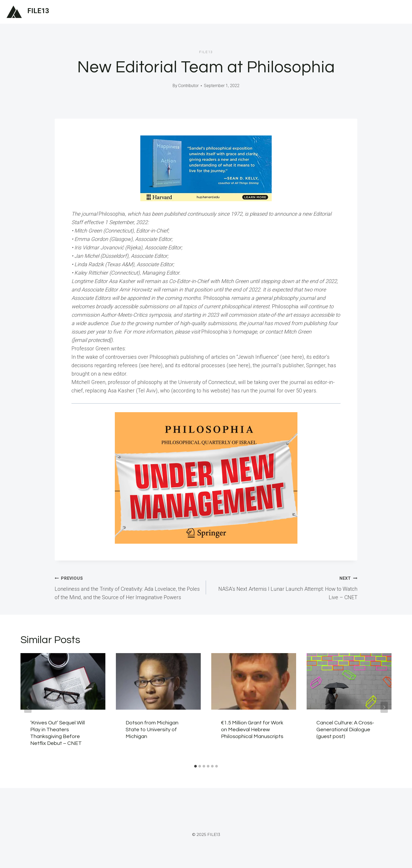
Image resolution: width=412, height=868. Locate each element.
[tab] (195, 766)
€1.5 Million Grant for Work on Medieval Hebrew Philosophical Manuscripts (252, 730)
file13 (206, 52)
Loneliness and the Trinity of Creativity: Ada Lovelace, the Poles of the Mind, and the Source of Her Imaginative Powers (128, 587)
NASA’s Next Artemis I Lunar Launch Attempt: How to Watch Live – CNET (284, 587)
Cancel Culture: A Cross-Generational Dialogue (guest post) (345, 730)
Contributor (188, 86)
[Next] (384, 707)
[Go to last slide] (28, 707)
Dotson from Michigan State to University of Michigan (152, 730)
